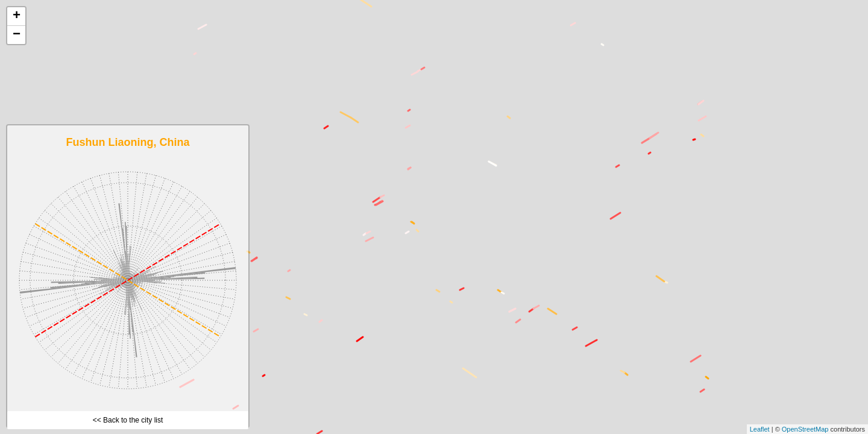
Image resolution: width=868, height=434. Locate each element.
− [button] (17, 35)
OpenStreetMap (805, 429)
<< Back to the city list (128, 420)
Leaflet (760, 429)
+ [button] (17, 16)
